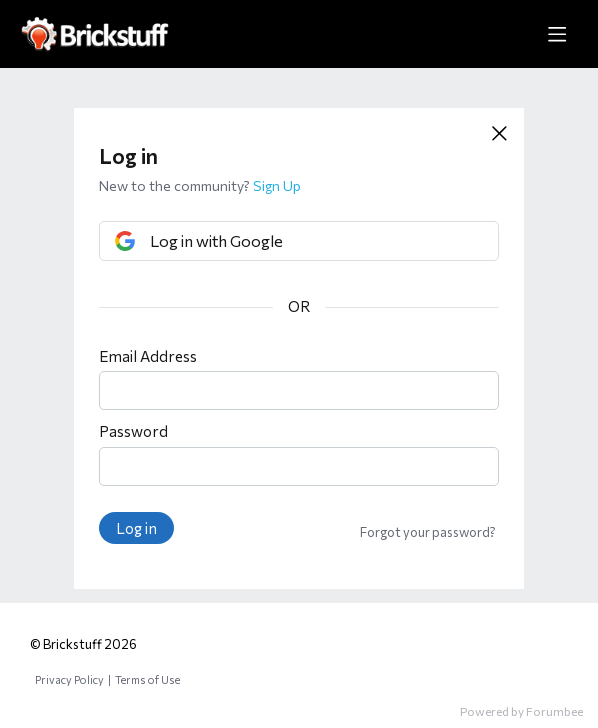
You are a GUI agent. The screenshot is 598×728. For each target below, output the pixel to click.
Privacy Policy (69, 679)
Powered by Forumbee (521, 711)
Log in (136, 528)
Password (133, 431)
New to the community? (176, 185)
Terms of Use (147, 679)
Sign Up (277, 185)
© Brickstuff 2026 (83, 644)
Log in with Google (216, 240)
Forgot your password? (428, 532)
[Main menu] (557, 34)
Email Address (148, 356)
